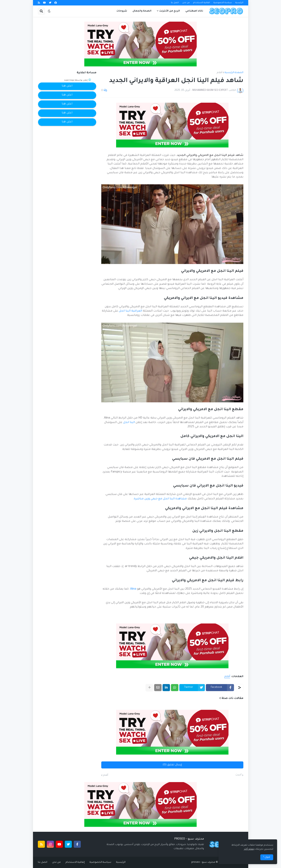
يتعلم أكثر (249, 849)
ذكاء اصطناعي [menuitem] (194, 11)
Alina (133, 589)
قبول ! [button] (267, 857)
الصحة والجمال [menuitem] (142, 11)
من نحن (186, 3)
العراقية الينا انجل (130, 311)
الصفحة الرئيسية (234, 73)
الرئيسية (239, 3)
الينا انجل (129, 423)
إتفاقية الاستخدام (75, 862)
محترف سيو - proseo (203, 862)
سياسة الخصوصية (223, 3)
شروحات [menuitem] (122, 11)
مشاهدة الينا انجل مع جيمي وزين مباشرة (160, 499)
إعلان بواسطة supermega (78, 80)
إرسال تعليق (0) (172, 765)
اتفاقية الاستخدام (202, 3)
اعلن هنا (67, 86)
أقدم (106, 775)
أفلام (220, 73)
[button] (49, 11)
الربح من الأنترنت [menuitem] (170, 11)
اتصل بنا (175, 3)
